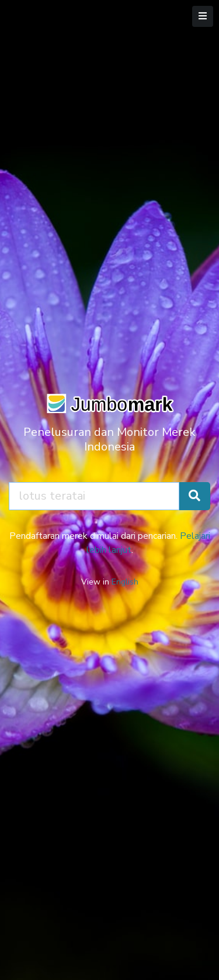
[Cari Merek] (194, 496)
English (125, 582)
